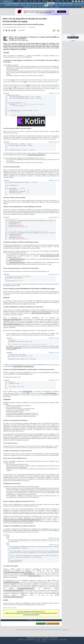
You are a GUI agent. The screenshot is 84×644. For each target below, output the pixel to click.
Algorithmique (16, 5)
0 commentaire (32, 28)
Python (64, 5)
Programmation (51, 3)
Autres (80, 5)
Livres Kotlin (57, 7)
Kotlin (46, 5)
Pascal (56, 5)
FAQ (31, 1)
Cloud (22, 3)
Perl (60, 5)
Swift (71, 5)
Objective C (51, 5)
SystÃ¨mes (70, 3)
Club (67, 1)
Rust (67, 5)
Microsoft (32, 3)
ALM (28, 3)
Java (36, 3)
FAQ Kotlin (51, 7)
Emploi (52, 1)
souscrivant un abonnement (31, 614)
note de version (12, 609)
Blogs (35, 1)
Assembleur (29, 5)
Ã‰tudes (58, 1)
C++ (36, 5)
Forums (19, 1)
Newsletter (45, 1)
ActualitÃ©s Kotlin (27, 7)
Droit (63, 1)
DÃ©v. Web (41, 3)
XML (76, 5)
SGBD (57, 3)
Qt (74, 5)
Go (43, 5)
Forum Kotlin (34, 7)
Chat (39, 1)
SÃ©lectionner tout (54, 95)
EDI (45, 3)
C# (38, 5)
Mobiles (65, 3)
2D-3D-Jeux (23, 5)
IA (25, 3)
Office (60, 3)
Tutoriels (25, 1)
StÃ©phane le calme (22, 28)
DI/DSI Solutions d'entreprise (13, 3)
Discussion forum (73, 37)
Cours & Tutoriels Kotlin (43, 7)
